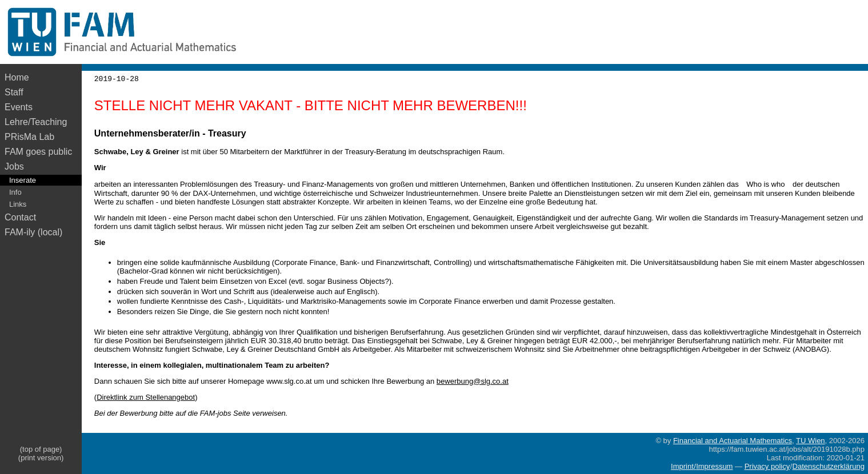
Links (18, 204)
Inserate (23, 180)
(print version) (41, 458)
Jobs (14, 166)
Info (15, 192)
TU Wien (811, 441)
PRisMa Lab (29, 137)
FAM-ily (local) (33, 232)
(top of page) (41, 449)
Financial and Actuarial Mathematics (733, 441)
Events (19, 107)
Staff (14, 92)
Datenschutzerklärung (829, 466)
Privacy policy (767, 466)
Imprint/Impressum (702, 466)
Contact (20, 217)
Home (17, 77)
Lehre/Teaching (36, 122)
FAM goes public (41, 152)
